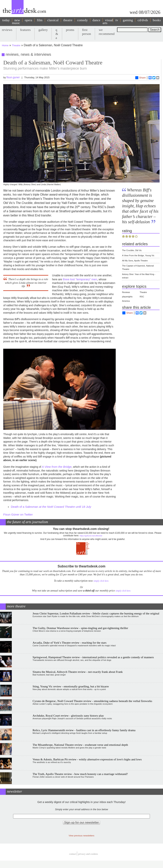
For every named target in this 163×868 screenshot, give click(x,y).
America (126, 301)
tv (117, 20)
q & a (57, 34)
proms (70, 30)
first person (87, 32)
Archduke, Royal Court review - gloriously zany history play (68, 716)
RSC (142, 297)
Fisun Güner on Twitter (18, 514)
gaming (128, 20)
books (157, 20)
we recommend (107, 32)
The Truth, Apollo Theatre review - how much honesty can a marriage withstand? (80, 774)
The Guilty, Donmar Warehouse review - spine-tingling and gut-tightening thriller (80, 628)
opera (28, 20)
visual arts (108, 22)
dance (96, 20)
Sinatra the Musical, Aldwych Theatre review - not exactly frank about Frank (78, 672)
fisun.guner (13, 77)
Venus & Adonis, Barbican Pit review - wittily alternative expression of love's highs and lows (87, 759)
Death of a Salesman (51, 507)
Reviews (126, 292)
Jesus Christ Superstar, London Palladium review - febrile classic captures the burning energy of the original (96, 613)
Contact (73, 854)
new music (16, 22)
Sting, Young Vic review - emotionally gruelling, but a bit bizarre (71, 686)
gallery (43, 30)
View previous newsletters (82, 835)
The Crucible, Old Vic (132, 250)
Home (5, 45)
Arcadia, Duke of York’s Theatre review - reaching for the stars (70, 643)
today (6, 20)
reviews (7, 30)
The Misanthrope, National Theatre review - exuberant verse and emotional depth (80, 745)
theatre (68, 20)
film (40, 20)
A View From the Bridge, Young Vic (138, 255)
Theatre (16, 45)
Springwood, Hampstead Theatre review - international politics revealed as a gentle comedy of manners (93, 657)
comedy (82, 20)
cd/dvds (143, 20)
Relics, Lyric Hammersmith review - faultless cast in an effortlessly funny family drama (84, 730)
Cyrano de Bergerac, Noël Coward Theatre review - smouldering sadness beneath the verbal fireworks (92, 701)
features (25, 30)
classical (53, 20)
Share (140, 78)
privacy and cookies (88, 854)
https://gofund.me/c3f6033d (91, 536)
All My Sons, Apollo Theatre (135, 261)
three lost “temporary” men (80, 279)
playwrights (127, 297)
